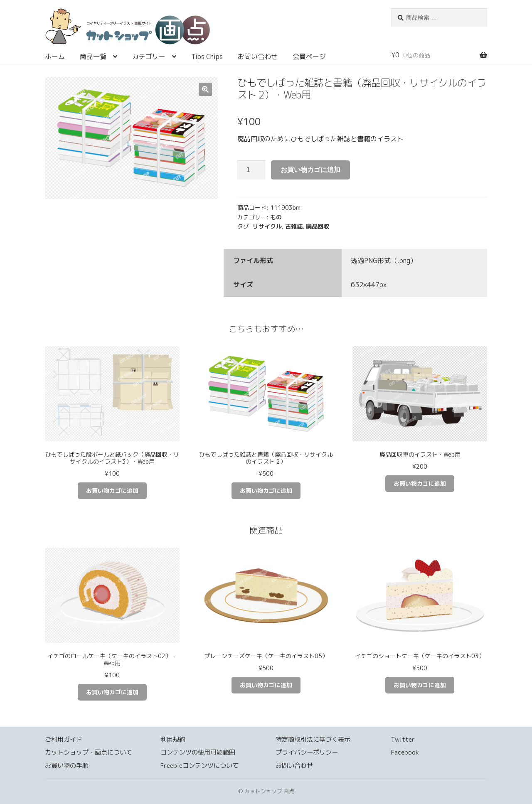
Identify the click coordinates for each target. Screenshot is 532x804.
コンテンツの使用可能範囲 (198, 752)
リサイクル (267, 226)
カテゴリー (149, 57)
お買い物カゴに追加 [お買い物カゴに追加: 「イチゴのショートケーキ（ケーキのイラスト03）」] (420, 685)
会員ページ (309, 57)
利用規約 (173, 739)
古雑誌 (294, 226)
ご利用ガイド (64, 739)
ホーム (55, 57)
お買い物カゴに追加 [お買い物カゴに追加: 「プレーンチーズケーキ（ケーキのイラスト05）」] (266, 685)
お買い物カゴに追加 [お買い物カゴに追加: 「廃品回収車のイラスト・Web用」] (420, 483)
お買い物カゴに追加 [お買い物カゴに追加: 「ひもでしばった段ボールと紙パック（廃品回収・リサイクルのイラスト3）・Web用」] (112, 491)
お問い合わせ (258, 57)
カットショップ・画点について (89, 752)
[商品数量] (251, 170)
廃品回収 (318, 226)
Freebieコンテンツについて (199, 766)
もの (276, 217)
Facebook (405, 752)
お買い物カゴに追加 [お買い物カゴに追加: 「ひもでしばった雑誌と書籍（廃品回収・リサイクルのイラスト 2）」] (266, 491)
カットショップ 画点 (208, 29)
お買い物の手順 (67, 766)
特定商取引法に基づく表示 (313, 739)
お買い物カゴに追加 (310, 170)
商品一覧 (93, 57)
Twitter (403, 739)
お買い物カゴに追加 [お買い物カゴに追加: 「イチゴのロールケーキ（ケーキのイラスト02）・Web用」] (112, 692)
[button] (205, 89)
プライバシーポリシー (307, 752)
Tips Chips (207, 57)
